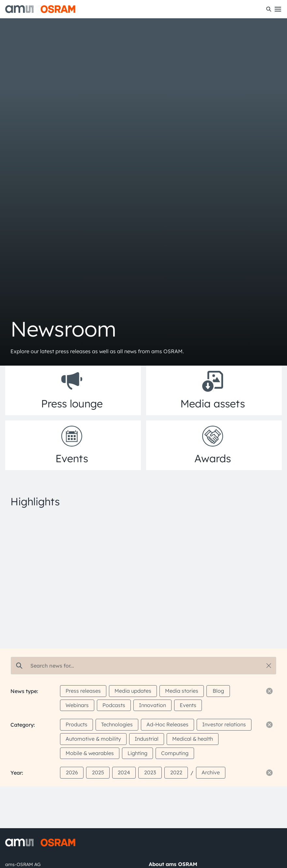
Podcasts (114, 705)
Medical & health (193, 739)
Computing (175, 753)
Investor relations (224, 724)
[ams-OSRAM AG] (40, 9)
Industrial (147, 739)
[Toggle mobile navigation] (278, 9)
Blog (218, 691)
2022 (176, 772)
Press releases (83, 691)
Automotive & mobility (93, 739)
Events (188, 705)
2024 (124, 772)
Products (76, 724)
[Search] (269, 9)
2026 (72, 772)
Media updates (133, 691)
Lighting (137, 753)
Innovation (152, 705)
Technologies (117, 724)
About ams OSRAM (173, 864)
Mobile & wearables (90, 753)
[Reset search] (269, 666)
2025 (98, 772)
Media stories (182, 691)
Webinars (77, 705)
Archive (211, 772)
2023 (150, 772)
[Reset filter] (269, 691)
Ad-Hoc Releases (167, 724)
